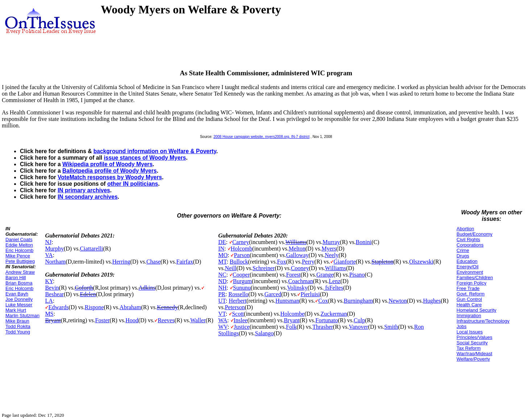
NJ (48, 242)
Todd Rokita (18, 326)
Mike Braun (17, 321)
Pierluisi (310, 294)
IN (221, 249)
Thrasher (323, 327)
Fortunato (327, 320)
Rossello (238, 294)
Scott (238, 314)
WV (223, 327)
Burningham (358, 301)
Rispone (94, 307)
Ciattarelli (91, 249)
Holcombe (292, 314)
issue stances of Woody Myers (145, 158)
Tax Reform (469, 348)
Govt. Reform (471, 294)
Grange (325, 275)
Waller (198, 320)
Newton (398, 301)
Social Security (472, 343)
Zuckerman (334, 314)
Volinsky (297, 288)
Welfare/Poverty (473, 359)
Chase (153, 262)
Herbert (238, 301)
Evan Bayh (17, 294)
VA (49, 255)
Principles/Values (475, 337)
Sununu (242, 288)
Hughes (432, 301)
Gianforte (344, 262)
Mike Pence (18, 256)
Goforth (84, 288)
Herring (121, 262)
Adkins (147, 288)
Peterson (235, 307)
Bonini (364, 242)
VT (222, 314)
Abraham (130, 307)
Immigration (469, 316)
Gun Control (469, 299)
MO (223, 255)
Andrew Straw (20, 272)
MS (49, 314)
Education (467, 261)
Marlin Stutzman (22, 316)
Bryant (53, 320)
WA (223, 320)
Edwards (58, 307)
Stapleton (382, 262)
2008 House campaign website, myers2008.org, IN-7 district (261, 137)
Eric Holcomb (19, 250)
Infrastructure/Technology (483, 321)
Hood (132, 320)
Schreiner (264, 268)
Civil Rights (468, 240)
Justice (242, 327)
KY (49, 281)
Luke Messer (19, 305)
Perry (308, 262)
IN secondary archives (88, 197)
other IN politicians (133, 184)
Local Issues (470, 332)
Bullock (239, 262)
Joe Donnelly (19, 299)
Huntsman (287, 301)
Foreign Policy (471, 283)
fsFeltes (333, 288)
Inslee (241, 320)
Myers (329, 249)
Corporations (470, 245)
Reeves (166, 320)
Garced (273, 294)
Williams (296, 242)
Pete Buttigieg (20, 261)
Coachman (300, 281)
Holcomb (242, 249)
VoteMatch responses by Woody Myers (110, 177)
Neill (230, 268)
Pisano (357, 275)
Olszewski (421, 262)
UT (222, 301)
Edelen (88, 294)
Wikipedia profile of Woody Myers (107, 164)
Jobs (462, 326)
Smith (391, 327)
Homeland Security (477, 310)
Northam (55, 262)
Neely (332, 255)
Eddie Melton (19, 245)
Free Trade (468, 288)
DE (222, 242)
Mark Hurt (16, 310)
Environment (470, 272)
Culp (359, 320)
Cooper (241, 275)
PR (222, 294)
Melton (297, 249)
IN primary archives (84, 190)
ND (222, 281)
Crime (463, 250)
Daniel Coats (19, 240)
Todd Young (18, 332)
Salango (265, 333)
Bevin (52, 288)
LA (49, 301)
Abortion (465, 229)
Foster (103, 320)
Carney (241, 242)
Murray (331, 242)
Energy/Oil (468, 267)
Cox (323, 301)
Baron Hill (16, 278)
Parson (242, 255)
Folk (291, 327)
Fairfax (185, 262)
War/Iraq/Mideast (475, 354)
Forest (293, 275)
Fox (281, 262)
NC (222, 275)
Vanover (358, 327)
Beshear (54, 294)
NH (222, 288)
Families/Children (475, 278)
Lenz (334, 281)
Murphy (54, 249)
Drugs (463, 256)
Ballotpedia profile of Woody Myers (110, 171)
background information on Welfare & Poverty (155, 151)
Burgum (242, 281)
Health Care (469, 305)
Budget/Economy (475, 234)
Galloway (297, 255)
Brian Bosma (19, 283)
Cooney (300, 268)
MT (222, 262)
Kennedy (167, 307)
